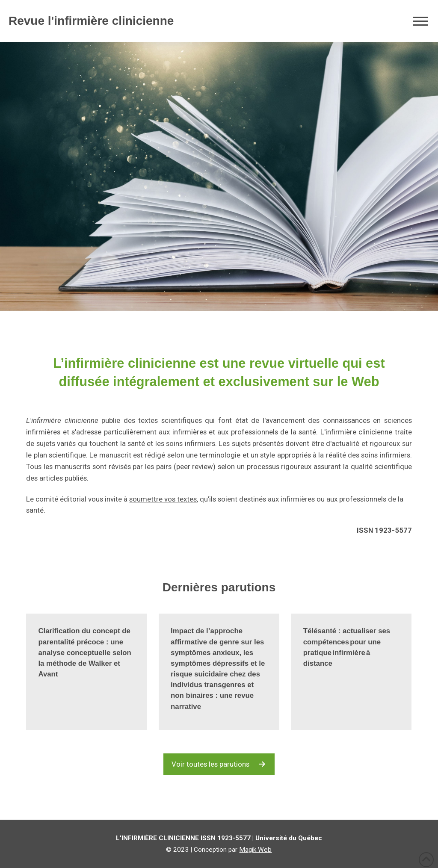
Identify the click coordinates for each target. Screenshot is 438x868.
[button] (420, 21)
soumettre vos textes (163, 499)
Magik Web (255, 850)
